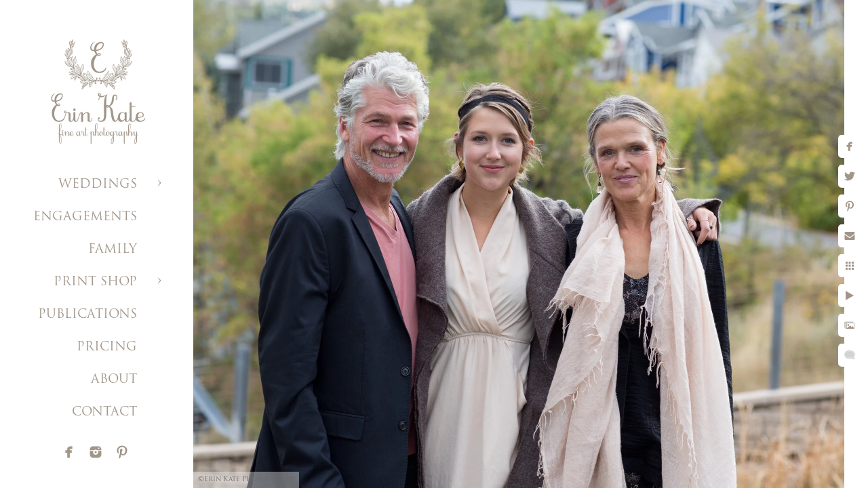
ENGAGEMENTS (85, 217)
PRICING (107, 347)
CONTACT (104, 412)
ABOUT (114, 380)
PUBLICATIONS (87, 315)
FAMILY (113, 250)
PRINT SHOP (95, 282)
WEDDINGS (98, 185)
